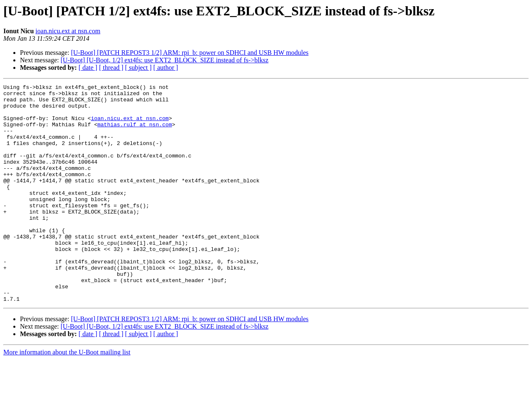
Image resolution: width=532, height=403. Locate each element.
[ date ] (88, 68)
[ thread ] (111, 68)
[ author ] (166, 68)
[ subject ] (138, 68)
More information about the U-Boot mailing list (67, 396)
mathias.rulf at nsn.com (134, 133)
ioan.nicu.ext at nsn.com (68, 31)
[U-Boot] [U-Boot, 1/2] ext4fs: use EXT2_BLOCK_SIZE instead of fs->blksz (165, 60)
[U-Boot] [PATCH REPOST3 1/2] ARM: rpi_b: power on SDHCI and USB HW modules (190, 53)
